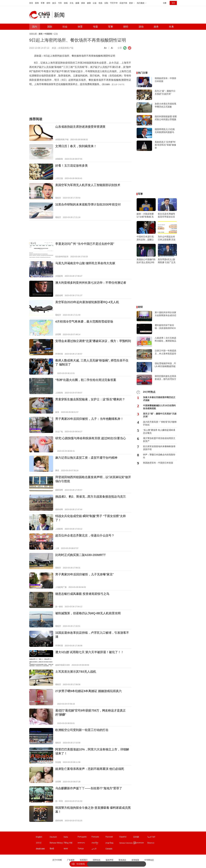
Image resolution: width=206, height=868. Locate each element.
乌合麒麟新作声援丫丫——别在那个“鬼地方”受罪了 (89, 788)
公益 (95, 3)
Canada (109, 849)
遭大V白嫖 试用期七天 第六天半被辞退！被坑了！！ (90, 652)
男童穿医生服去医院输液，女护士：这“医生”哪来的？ (90, 399)
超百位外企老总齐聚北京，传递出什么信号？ (85, 535)
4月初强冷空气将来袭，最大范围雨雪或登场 (84, 322)
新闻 (37, 3)
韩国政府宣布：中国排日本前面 (165, 80)
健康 (89, 3)
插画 (83, 3)
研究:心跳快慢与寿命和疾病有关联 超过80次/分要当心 (91, 438)
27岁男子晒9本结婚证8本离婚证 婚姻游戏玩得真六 (89, 691)
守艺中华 (114, 3)
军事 (43, 3)
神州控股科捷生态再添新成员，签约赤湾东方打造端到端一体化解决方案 (165, 378)
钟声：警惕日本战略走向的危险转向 (159, 456)
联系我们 (84, 860)
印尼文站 (126, 843)
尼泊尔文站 (43, 849)
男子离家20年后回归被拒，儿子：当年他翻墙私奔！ (89, 419)
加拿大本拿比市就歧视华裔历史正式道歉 (165, 105)
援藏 (77, 3)
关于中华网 (57, 860)
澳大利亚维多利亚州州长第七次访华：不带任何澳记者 (91, 283)
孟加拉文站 (70, 849)
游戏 (66, 3)
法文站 (98, 837)
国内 (35, 27)
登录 (173, 3)
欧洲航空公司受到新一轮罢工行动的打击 (82, 730)
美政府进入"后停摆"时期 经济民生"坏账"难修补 (165, 145)
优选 (100, 3)
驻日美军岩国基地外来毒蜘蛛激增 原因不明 (159, 448)
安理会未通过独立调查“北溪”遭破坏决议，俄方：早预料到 (93, 341)
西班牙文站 (126, 837)
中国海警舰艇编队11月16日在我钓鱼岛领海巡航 (159, 407)
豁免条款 (122, 860)
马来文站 (56, 843)
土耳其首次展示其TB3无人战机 (76, 672)
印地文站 (56, 849)
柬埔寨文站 (98, 843)
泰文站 (112, 843)
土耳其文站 (84, 849)
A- (112, 48)
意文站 (70, 837)
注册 (165, 3)
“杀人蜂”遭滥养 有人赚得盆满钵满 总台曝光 (159, 432)
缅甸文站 (140, 843)
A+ (105, 48)
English (39, 837)
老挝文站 (84, 843)
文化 (72, 3)
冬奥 (171, 27)
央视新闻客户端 (66, 48)
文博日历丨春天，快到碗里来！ (76, 146)
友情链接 (135, 860)
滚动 (141, 27)
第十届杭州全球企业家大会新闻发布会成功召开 (165, 314)
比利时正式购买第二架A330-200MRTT (81, 555)
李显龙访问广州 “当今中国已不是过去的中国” (85, 244)
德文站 (56, 837)
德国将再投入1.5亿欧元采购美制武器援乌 (165, 131)
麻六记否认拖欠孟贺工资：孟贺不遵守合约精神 (86, 458)
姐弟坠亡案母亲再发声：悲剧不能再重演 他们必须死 (90, 769)
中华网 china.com (41, 15)
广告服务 (71, 860)
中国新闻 (48, 34)
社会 (65, 27)
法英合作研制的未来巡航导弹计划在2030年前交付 (88, 204)
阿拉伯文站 (154, 837)
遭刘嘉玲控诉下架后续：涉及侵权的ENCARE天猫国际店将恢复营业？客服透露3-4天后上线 (165, 327)
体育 (80, 27)
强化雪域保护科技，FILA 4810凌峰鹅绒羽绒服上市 (165, 365)
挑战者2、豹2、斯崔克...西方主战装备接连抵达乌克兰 (91, 497)
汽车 (60, 3)
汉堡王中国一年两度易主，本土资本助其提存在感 (165, 352)
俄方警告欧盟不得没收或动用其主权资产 (159, 440)
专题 (95, 27)
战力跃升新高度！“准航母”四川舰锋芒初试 (160, 423)
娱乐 (54, 3)
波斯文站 (98, 849)
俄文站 (112, 837)
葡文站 (84, 837)
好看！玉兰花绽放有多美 (72, 166)
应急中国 (123, 3)
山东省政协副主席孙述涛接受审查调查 (80, 127)
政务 (156, 27)
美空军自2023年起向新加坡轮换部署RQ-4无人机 (87, 302)
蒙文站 (154, 843)
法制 (106, 3)
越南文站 (70, 843)
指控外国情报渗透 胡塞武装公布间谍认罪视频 (166, 118)
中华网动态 (149, 860)
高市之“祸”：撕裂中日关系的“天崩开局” (165, 92)
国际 (50, 27)
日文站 (140, 837)
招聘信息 (97, 860)
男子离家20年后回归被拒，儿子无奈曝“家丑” (84, 574)
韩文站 (43, 843)
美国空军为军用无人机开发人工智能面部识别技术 (88, 185)
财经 (48, 3)
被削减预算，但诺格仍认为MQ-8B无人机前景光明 (88, 613)
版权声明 (110, 860)
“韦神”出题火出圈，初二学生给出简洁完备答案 (86, 380)
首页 (31, 3)
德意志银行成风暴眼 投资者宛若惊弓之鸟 (82, 594)
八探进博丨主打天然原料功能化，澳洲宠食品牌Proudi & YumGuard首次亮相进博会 (165, 340)
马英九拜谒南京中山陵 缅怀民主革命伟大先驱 (85, 263)
